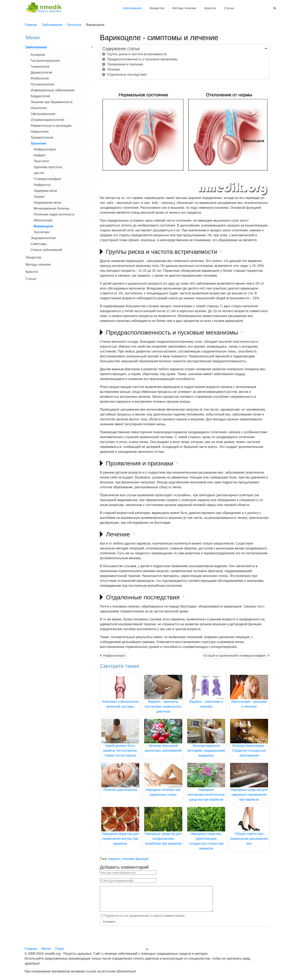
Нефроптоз (42, 185)
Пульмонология (42, 84)
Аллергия (38, 55)
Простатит (42, 161)
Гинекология (40, 67)
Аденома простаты (48, 167)
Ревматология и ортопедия (51, 126)
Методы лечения (184, 8)
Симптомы (39, 244)
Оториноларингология (47, 120)
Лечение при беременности (52, 102)
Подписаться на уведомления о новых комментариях (144, 921)
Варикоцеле (43, 226)
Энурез (39, 197)
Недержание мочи (47, 203)
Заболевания (132, 8)
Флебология (40, 78)
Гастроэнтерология (45, 61)
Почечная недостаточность (54, 214)
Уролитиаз (42, 232)
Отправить (109, 926)
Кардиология (40, 96)
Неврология (40, 132)
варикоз (114, 859)
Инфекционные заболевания (53, 90)
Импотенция (43, 220)
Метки (46, 949)
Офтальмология (43, 114)
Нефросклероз (114, 656)
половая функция (135, 859)
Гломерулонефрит (48, 179)
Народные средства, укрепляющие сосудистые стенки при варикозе (206, 834)
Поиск (60, 949)
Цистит (39, 173)
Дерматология (41, 72)
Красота (210, 8)
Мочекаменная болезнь (52, 208)
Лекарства (157, 8)
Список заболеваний (46, 250)
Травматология (42, 138)
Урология (38, 143)
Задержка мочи (45, 191)
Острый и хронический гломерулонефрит (235, 656)
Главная (31, 949)
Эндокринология (43, 238)
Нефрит (40, 155)
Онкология (39, 108)
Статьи (229, 8)
